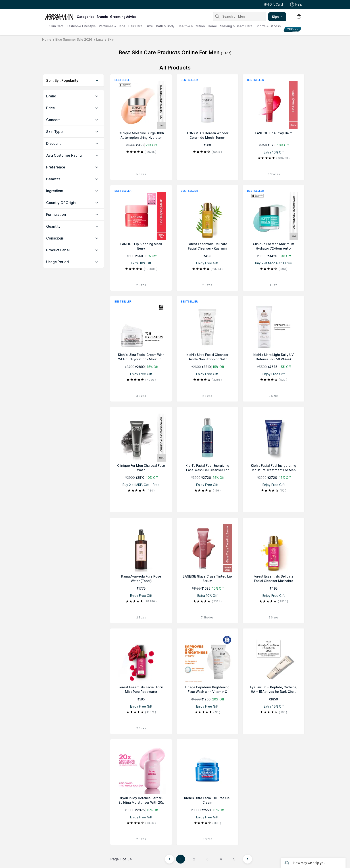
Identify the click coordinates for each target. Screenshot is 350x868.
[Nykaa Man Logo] (60, 15)
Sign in (277, 17)
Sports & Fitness (268, 26)
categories (86, 17)
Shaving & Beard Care (236, 26)
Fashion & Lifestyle (81, 26)
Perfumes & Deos (112, 26)
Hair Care (135, 26)
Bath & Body (165, 26)
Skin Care (56, 26)
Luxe (149, 26)
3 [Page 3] (207, 859)
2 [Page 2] (194, 859)
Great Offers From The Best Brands (77, 4)
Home (212, 26)
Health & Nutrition (191, 26)
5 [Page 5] (234, 859)
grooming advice (123, 17)
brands (102, 17)
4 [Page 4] (221, 859)
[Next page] (248, 859)
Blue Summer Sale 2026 (74, 39)
